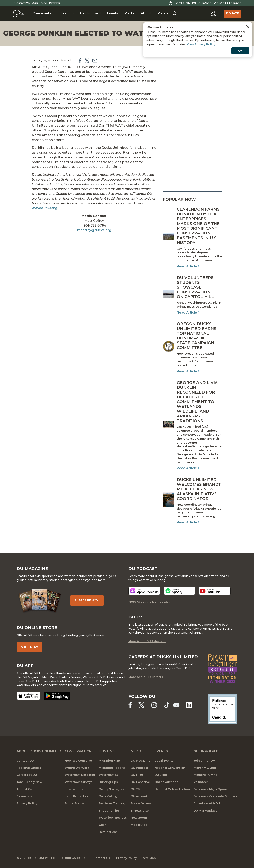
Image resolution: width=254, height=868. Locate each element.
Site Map (149, 858)
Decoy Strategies (111, 789)
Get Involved (90, 13)
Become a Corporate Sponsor (216, 796)
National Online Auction (172, 789)
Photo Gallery (141, 803)
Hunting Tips (108, 782)
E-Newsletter (140, 811)
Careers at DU (27, 775)
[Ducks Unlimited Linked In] (189, 705)
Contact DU (25, 761)
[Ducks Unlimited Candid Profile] (222, 708)
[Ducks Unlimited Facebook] (130, 705)
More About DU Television (147, 641)
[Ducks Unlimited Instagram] (154, 705)
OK (240, 51)
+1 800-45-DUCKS (74, 858)
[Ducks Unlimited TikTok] (167, 705)
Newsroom (139, 818)
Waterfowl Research (80, 775)
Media (129, 13)
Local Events (164, 761)
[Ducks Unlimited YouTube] (176, 705)
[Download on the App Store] (29, 696)
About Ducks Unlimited (39, 751)
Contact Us (102, 858)
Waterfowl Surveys (79, 782)
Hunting (67, 13)
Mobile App (139, 825)
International (75, 789)
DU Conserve (140, 782)
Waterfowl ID (108, 775)
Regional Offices (29, 768)
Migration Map (25, 3)
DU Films (137, 775)
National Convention (170, 768)
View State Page (228, 3)
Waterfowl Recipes (113, 818)
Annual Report (27, 789)
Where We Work (77, 768)
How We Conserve (78, 761)
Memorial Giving (206, 775)
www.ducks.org (45, 208)
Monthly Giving (205, 768)
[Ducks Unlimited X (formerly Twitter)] (141, 705)
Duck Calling (108, 796)
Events (113, 13)
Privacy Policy (27, 803)
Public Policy (74, 803)
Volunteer (51, 3)
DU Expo (161, 775)
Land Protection (77, 796)
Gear (102, 825)
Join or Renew (204, 761)
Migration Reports (112, 768)
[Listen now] (144, 591)
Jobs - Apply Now (29, 782)
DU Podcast (140, 768)
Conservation (43, 13)
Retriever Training (112, 803)
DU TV (135, 789)
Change (205, 3)
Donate (232, 13)
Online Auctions (166, 782)
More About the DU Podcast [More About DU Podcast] (149, 602)
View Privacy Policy (201, 44)
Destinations (108, 832)
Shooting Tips (109, 811)
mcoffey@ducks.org (94, 230)
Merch (163, 13)
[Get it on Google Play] (57, 696)
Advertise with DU (207, 803)
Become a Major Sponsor (212, 789)
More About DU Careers (146, 677)
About (146, 13)
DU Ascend (139, 796)
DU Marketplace (205, 811)
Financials (24, 796)
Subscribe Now (87, 600)
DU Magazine (140, 761)
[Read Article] (193, 238)
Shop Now (29, 647)
